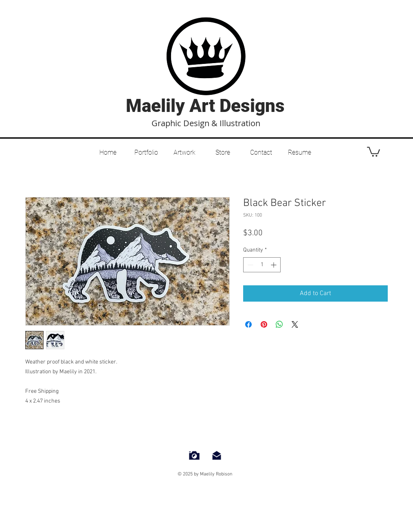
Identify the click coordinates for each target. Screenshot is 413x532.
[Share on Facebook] (248, 324)
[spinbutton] (262, 265)
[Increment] (274, 265)
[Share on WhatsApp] (279, 324)
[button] (185, 149)
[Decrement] (249, 265)
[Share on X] (295, 324)
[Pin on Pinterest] (264, 324)
